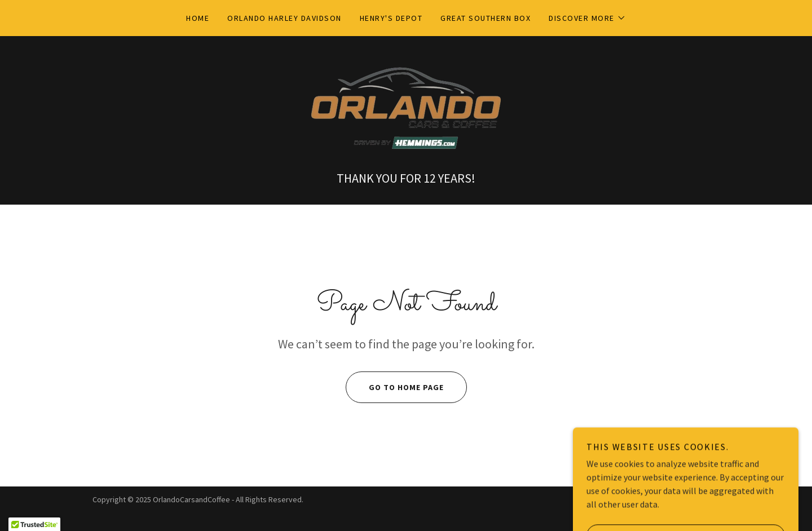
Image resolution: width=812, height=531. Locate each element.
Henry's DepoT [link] (391, 18)
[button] (587, 18)
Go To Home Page (395, 387)
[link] (406, 109)
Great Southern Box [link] (486, 18)
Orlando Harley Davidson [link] (284, 18)
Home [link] (198, 18)
